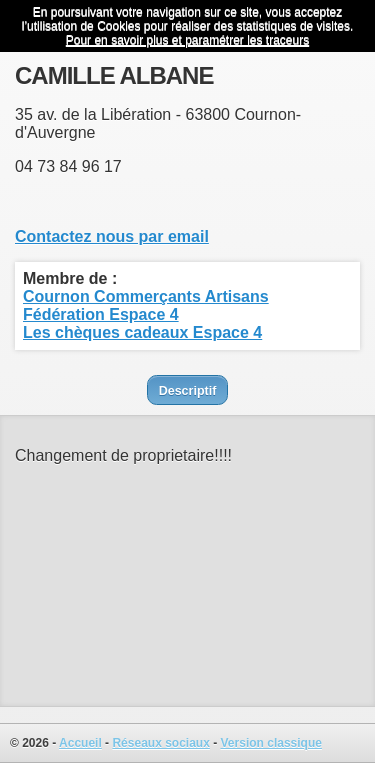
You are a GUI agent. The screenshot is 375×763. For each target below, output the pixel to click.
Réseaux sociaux (160, 743)
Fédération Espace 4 (101, 314)
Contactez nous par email (112, 236)
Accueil (80, 743)
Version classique (271, 743)
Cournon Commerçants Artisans (146, 296)
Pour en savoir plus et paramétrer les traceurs (187, 40)
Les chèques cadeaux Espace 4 (142, 332)
